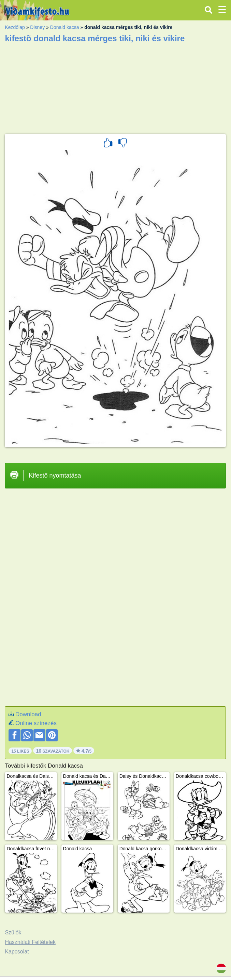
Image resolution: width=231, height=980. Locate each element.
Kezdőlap (15, 27)
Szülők (13, 933)
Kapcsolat (17, 952)
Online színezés (36, 723)
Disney (37, 27)
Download (28, 714)
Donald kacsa (65, 27)
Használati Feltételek (30, 942)
